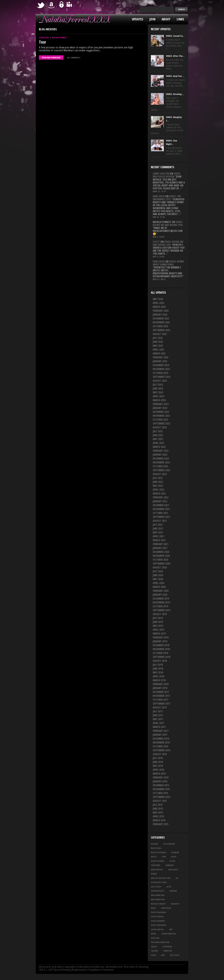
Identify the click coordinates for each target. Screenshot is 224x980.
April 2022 (158, 490)
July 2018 (158, 665)
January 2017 (160, 735)
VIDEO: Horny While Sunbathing (168, 263)
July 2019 (158, 618)
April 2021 (158, 536)
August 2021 (160, 521)
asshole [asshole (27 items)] (154, 844)
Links (180, 19)
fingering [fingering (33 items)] (156, 865)
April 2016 (158, 770)
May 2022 (158, 486)
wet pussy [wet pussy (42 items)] (175, 955)
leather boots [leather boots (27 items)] (157, 891)
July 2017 (158, 711)
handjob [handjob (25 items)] (170, 865)
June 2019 (158, 622)
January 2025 (160, 361)
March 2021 (159, 540)
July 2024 (158, 385)
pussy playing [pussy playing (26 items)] (157, 917)
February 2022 (161, 497)
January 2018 (160, 688)
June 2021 (158, 529)
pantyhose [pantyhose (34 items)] (166, 908)
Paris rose (159, 196)
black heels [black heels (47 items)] (156, 848)
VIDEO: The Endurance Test (167, 198)
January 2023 (160, 455)
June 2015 (158, 809)
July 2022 (158, 478)
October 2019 (160, 606)
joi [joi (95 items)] (177, 878)
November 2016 (161, 742)
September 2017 (161, 704)
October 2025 (160, 326)
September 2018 (161, 657)
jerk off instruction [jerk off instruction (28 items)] (161, 878)
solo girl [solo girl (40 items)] (155, 938)
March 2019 (159, 634)
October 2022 (160, 466)
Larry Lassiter (161, 174)
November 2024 (161, 369)
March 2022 (159, 494)
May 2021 (158, 532)
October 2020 (160, 560)
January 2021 (160, 548)
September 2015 (161, 797)
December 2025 (161, 318)
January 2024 (160, 408)
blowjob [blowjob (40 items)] (175, 852)
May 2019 (158, 626)
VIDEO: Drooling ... (175, 94)
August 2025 (160, 334)
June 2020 (158, 575)
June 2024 (158, 388)
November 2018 (161, 649)
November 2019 (161, 602)
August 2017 (160, 707)
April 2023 (158, 443)
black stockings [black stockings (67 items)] (159, 852)
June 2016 (158, 762)
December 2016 (161, 739)
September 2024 (161, 377)
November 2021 (161, 509)
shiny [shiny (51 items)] (153, 934)
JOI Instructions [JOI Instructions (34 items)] (159, 882)
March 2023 (159, 447)
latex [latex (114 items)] (169, 887)
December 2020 (161, 552)
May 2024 (158, 392)
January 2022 (160, 501)
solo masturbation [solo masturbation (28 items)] (160, 942)
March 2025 (159, 353)
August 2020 (160, 567)
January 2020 (160, 595)
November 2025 (161, 322)
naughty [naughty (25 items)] (175, 904)
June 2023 (158, 435)
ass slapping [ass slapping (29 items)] (169, 844)
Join (152, 19)
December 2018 (161, 645)
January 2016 (160, 781)
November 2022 (161, 462)
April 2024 (158, 396)
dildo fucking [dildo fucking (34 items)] (157, 861)
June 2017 (158, 715)
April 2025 (158, 350)
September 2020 (161, 564)
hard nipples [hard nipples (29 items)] (157, 870)
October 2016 (160, 746)
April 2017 (158, 723)
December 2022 (161, 458)
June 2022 (158, 482)
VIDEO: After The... (175, 56)
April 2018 (158, 676)
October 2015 (160, 793)
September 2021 (161, 517)
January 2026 (160, 315)
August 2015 (160, 801)
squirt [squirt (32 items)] (154, 947)
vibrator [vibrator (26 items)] (168, 951)
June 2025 (158, 342)
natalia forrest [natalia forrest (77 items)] (158, 904)
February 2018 (161, 684)
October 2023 (160, 420)
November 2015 (161, 789)
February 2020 (161, 591)
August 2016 (160, 754)
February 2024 (161, 404)
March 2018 (159, 680)
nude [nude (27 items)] (153, 908)
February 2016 (161, 777)
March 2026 (159, 307)
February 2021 (161, 544)
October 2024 (160, 373)
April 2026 (158, 303)
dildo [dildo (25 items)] (174, 857)
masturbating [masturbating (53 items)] (158, 895)
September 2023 (161, 423)
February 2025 (161, 357)
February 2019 (161, 637)
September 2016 (161, 750)
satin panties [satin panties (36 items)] (157, 929)
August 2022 (160, 474)
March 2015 (159, 820)
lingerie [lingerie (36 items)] (173, 891)
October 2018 (160, 653)
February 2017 (161, 731)
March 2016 (159, 774)
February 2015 (161, 824)
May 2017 (158, 719)
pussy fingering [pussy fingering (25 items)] (158, 912)
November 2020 (161, 556)
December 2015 (161, 785)
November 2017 (161, 696)
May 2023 (158, 439)
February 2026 (161, 311)
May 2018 (158, 672)
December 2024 (161, 365)
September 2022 (161, 470)
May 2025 (158, 346)
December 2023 (161, 412)
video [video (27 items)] (153, 955)
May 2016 (158, 766)
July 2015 (158, 805)
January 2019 (160, 641)
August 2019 (160, 614)
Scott (156, 242)
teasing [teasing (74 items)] (155, 951)
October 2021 (160, 513)
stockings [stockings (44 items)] (167, 947)
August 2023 (160, 427)
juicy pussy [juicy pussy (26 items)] (156, 887)
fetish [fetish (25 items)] (172, 861)
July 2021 (158, 525)
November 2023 (161, 416)
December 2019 (161, 599)
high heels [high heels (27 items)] (173, 870)
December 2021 (161, 505)
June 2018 (158, 669)
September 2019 (161, 610)
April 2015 (158, 816)
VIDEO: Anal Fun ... (175, 76)
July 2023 (158, 431)
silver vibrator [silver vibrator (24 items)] (168, 934)
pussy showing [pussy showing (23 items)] (158, 921)
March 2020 (159, 587)
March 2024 (159, 400)
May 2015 (158, 812)
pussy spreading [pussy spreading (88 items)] (159, 925)
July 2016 (158, 758)
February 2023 (161, 451)
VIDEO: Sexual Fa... (175, 36)
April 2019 (158, 630)
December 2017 (161, 692)
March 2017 (159, 727)
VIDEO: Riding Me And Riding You (168, 223)
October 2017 (160, 700)
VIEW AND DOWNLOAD (51, 58)
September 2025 (161, 330)
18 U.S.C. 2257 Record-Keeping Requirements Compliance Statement (76, 970)
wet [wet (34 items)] (163, 955)
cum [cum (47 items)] (164, 857)
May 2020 (158, 579)
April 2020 (158, 583)
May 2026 (158, 299)
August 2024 (160, 381)
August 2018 (160, 661)
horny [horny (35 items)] (154, 874)
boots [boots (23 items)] (154, 857)
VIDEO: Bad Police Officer (167, 175)
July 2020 (158, 571)
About (166, 19)
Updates (138, 19)
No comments (74, 58)
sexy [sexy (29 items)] (171, 929)
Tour (42, 42)
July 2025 (158, 338)
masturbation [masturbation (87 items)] (158, 899)
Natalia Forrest (59, 38)
